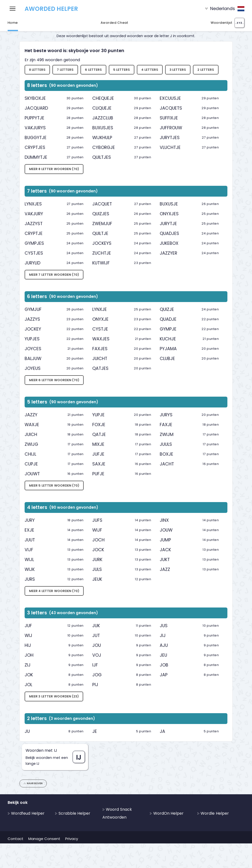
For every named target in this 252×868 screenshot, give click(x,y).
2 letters (206, 70)
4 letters (150, 70)
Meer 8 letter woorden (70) (54, 169)
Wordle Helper (213, 813)
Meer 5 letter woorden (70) (54, 485)
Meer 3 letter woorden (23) (54, 696)
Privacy (72, 839)
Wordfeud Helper (26, 813)
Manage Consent (44, 839)
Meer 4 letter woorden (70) (54, 591)
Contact (16, 839)
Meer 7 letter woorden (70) (54, 275)
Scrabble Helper (73, 813)
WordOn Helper (167, 813)
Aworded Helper (51, 9)
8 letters (37, 70)
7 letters (65, 70)
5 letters (122, 70)
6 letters (93, 70)
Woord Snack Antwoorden (117, 813)
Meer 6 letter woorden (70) (54, 380)
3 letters (178, 70)
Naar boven (33, 783)
